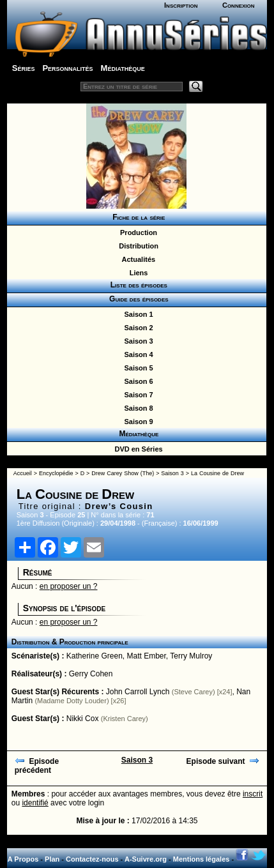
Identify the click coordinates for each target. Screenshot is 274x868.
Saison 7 (136, 395)
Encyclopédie (56, 473)
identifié (35, 803)
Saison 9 (136, 422)
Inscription (181, 5)
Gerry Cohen (91, 674)
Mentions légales (202, 859)
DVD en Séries (136, 449)
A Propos (23, 859)
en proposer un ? (69, 586)
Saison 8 (136, 408)
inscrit (253, 794)
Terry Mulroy (191, 656)
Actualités (137, 259)
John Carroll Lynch (138, 692)
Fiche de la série (137, 217)
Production (137, 232)
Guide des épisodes (136, 299)
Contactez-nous (92, 859)
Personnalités (67, 68)
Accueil (23, 473)
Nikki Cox (83, 719)
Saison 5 (136, 368)
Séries (24, 68)
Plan (52, 859)
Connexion (239, 5)
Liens (137, 273)
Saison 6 (136, 381)
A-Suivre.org (146, 859)
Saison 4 (136, 354)
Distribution (137, 246)
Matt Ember (147, 656)
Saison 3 (136, 341)
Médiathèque (123, 68)
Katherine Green (95, 656)
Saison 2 (136, 328)
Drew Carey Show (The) (123, 473)
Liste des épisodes (137, 285)
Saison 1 (136, 314)
